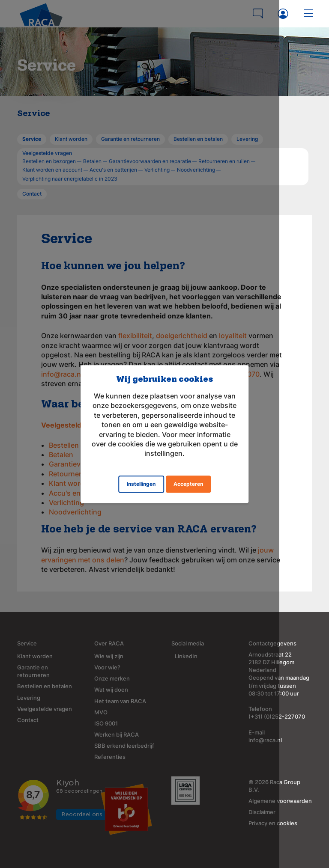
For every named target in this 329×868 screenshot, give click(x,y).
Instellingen (141, 479)
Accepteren (188, 479)
